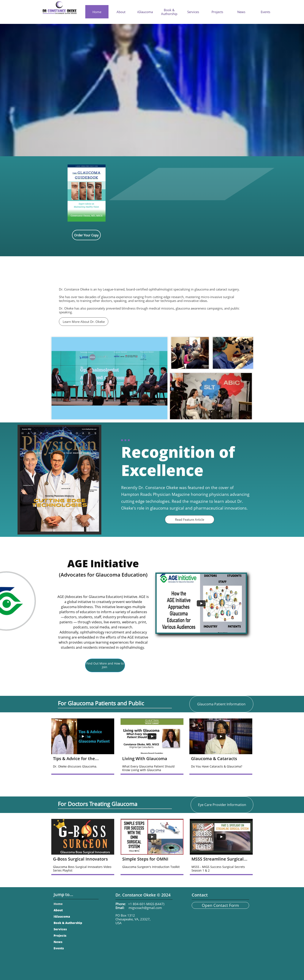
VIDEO (144, 33)
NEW (168, 26)
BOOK (168, 35)
